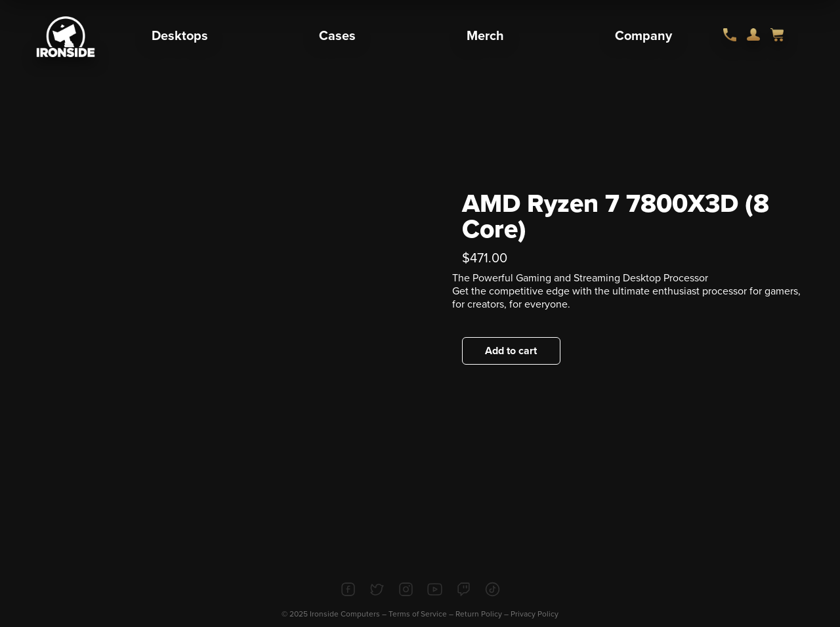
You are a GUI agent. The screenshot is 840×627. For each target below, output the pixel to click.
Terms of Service (418, 614)
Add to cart (511, 351)
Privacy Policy (535, 614)
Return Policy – (483, 614)
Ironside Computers (345, 614)
